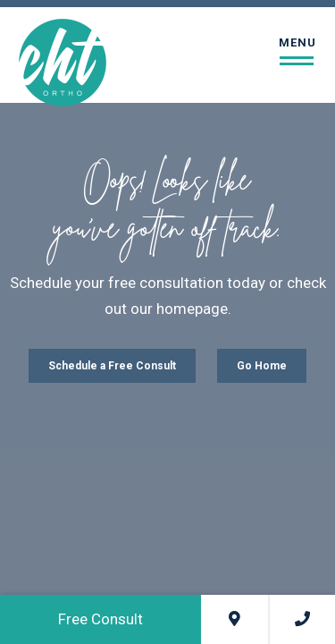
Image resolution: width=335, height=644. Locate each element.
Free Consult (100, 619)
